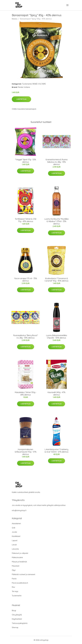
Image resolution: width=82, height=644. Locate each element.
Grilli (13, 528)
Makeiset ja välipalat (20, 553)
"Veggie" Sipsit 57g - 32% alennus (26, 161)
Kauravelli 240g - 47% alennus (56, 394)
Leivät (14, 545)
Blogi (14, 610)
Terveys (15, 591)
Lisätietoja (21, 99)
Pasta (14, 579)
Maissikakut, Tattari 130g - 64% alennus (26, 394)
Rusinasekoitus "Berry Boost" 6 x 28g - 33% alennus (26, 337)
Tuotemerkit (27, 84)
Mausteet (16, 566)
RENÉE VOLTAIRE (39, 84)
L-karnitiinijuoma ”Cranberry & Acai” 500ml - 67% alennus (57, 451)
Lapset (15, 540)
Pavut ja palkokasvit (20, 583)
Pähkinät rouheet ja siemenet (23, 574)
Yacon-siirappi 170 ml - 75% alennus (26, 280)
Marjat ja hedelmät (19, 562)
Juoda (14, 532)
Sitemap (15, 627)
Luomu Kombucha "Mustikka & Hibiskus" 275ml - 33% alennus (56, 221)
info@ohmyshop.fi (19, 510)
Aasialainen (16, 523)
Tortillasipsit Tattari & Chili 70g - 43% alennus (26, 220)
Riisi (13, 587)
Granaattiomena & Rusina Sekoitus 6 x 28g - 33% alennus (56, 162)
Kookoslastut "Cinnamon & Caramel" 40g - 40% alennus (56, 280)
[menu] (68, 5)
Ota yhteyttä (17, 615)
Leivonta (15, 549)
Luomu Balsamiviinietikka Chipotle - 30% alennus (57, 337)
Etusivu (15, 19)
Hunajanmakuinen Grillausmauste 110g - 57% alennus (26, 452)
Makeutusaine (17, 557)
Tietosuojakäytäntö (20, 623)
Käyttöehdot (17, 619)
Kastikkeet (16, 536)
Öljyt (14, 570)
